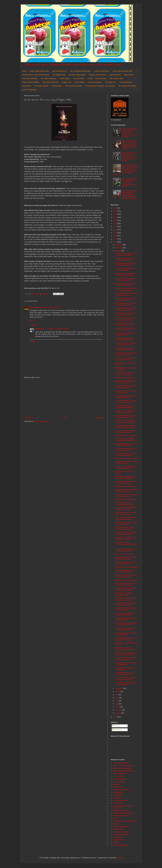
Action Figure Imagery (121, 763)
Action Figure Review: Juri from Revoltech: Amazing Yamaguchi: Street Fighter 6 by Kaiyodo (130, 145)
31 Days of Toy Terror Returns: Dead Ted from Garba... (125, 589)
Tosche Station (65, 78)
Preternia (116, 824)
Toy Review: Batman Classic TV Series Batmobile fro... (126, 449)
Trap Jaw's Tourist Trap (50, 82)
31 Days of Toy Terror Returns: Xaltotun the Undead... (125, 533)
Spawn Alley (27, 86)
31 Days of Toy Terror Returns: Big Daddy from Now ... (125, 518)
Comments (117, 730)
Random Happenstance (121, 826)
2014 (115, 717)
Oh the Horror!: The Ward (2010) (126, 567)
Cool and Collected (119, 774)
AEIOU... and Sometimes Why (123, 766)
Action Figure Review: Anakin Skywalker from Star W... (125, 284)
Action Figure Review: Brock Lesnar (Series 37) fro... (125, 314)
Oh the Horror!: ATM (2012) (124, 378)
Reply (32, 320)
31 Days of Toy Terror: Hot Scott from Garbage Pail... (126, 495)
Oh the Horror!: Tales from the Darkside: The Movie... (125, 538)
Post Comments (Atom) (42, 421)
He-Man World (118, 792)
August (118, 691)
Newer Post (29, 418)
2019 (115, 230)
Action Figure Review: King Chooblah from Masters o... (125, 407)
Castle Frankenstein (30, 90)
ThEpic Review (118, 840)
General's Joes (118, 787)
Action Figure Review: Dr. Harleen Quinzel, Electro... (125, 503)
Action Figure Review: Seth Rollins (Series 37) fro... (124, 339)
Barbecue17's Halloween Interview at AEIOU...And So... (126, 649)
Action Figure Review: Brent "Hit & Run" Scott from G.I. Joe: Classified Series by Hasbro (130, 157)
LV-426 (90, 78)
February (118, 710)
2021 (115, 223)
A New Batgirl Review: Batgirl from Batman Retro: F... (125, 264)
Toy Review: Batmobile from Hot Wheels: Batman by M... (126, 444)
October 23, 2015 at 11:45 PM (58, 329)
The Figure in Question (121, 832)
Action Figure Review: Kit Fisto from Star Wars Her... (125, 558)
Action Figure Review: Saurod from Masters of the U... (125, 397)
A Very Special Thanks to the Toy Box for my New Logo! (126, 639)
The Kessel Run (79, 78)
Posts (115, 726)
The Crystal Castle (116, 78)
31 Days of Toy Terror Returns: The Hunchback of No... (125, 432)
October (118, 251)
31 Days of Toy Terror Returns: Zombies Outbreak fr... (125, 309)
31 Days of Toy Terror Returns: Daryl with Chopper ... (125, 299)
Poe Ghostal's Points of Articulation (125, 821)
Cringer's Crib (66, 82)
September (119, 688)
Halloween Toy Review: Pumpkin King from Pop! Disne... (126, 254)
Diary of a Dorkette (119, 779)
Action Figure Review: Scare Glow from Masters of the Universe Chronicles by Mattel (130, 133)
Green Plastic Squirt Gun (122, 790)
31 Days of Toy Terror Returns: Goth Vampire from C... (125, 359)
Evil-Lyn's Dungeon (95, 82)
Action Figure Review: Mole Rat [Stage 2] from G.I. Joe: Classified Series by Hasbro (130, 183)
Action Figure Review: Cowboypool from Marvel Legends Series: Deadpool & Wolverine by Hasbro (130, 195)
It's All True (117, 798)
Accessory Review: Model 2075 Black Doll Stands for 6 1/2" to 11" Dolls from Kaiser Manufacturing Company (125, 170)
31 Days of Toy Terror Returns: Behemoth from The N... (125, 279)
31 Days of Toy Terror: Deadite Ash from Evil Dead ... (125, 563)
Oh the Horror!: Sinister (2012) (125, 486)
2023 (115, 217)
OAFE (115, 818)
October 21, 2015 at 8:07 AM (50, 307)
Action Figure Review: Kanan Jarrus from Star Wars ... (125, 571)
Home (24, 71)
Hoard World (117, 795)
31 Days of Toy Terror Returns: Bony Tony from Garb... (125, 454)
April (117, 704)
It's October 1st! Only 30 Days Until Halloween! (125, 684)
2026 (115, 208)
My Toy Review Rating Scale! (80, 71)
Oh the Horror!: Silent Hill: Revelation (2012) (124, 594)
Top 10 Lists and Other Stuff (122, 71)
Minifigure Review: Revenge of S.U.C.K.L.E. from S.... (125, 382)
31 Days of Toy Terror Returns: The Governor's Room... (125, 289)
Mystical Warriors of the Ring (123, 813)
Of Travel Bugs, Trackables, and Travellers (100, 86)
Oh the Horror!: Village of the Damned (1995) (125, 334)
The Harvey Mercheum (121, 835)
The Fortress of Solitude (74, 86)
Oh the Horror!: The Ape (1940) (126, 436)
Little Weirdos (118, 803)
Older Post (100, 418)
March (118, 707)
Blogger (120, 858)
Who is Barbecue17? (60, 71)
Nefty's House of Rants (121, 816)
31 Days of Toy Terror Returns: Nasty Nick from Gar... (125, 482)
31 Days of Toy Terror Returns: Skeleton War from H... (125, 467)
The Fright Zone (110, 82)
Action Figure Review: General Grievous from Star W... (125, 599)
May (117, 701)
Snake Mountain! (115, 75)
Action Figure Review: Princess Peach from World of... (126, 354)
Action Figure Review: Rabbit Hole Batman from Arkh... (125, 274)
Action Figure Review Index (39, 71)
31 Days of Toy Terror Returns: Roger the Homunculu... (125, 679)
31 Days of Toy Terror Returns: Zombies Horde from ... (125, 319)
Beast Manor (129, 75)
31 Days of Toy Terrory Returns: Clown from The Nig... (126, 576)
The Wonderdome (126, 82)
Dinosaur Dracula (119, 782)
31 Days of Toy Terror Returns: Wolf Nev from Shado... (125, 412)
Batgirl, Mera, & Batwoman (122, 768)
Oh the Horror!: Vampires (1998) (126, 580)
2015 (115, 242)
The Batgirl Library (59, 75)
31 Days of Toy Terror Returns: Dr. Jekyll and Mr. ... (125, 269)
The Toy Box (34, 307)
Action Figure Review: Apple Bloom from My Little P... (125, 528)
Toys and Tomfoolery (120, 845)
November (119, 248)
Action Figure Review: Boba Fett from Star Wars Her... (126, 490)
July (117, 695)
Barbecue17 (40, 329)
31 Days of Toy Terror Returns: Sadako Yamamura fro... (125, 259)
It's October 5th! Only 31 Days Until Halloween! (125, 609)
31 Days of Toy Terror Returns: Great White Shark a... (125, 614)
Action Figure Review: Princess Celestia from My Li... (126, 463)
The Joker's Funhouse (48, 78)
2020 (115, 226)
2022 (115, 220)
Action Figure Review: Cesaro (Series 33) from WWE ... (125, 304)
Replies (35, 325)
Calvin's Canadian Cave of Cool (124, 771)
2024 (115, 214)
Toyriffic (115, 843)
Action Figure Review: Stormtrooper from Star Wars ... (126, 544)
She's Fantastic (118, 829)
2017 (115, 236)
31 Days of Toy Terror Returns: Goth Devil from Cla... (125, 329)
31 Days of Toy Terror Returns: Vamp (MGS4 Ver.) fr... (125, 629)
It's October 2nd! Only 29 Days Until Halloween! (125, 664)
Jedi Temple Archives (120, 800)
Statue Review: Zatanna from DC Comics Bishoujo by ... (125, 477)
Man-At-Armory (101, 78)
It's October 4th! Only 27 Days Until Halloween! (125, 619)
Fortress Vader (57, 86)
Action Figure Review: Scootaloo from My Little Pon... (126, 523)
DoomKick (116, 784)
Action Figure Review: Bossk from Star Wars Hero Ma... (125, 654)
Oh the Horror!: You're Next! (124, 554)
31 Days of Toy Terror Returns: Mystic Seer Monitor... (125, 374)
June (117, 698)
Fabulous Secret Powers (97, 75)
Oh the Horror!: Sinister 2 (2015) (126, 458)
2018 (115, 233)
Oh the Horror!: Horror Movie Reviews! (36, 75)
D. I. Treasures (118, 776)
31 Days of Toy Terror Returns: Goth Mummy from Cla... (125, 344)
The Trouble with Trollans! (127, 86)
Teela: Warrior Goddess (31, 82)
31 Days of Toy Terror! (101, 71)
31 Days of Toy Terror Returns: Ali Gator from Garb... (125, 508)
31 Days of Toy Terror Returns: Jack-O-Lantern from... (125, 659)
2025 (115, 211)
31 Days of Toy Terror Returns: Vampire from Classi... (125, 402)
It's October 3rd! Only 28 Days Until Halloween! (125, 634)
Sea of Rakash (80, 82)
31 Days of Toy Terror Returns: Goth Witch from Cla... (125, 387)
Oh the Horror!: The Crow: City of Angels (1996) (125, 392)
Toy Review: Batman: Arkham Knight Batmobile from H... (125, 417)
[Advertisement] (64, 398)
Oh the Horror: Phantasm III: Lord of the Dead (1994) (125, 349)
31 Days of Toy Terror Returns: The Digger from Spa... (125, 550)
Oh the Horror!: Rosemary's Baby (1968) (124, 669)
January (118, 713)
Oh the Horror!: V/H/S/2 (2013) (125, 499)
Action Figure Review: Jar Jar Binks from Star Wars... (125, 584)
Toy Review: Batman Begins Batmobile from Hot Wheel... (125, 440)
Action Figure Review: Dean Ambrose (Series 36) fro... (125, 324)
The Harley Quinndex (30, 78)
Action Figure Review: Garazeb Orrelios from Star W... (126, 624)
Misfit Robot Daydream (121, 810)
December (119, 245)
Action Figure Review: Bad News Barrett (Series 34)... (126, 294)
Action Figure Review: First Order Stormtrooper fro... (124, 674)
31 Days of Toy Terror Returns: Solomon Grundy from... (125, 604)
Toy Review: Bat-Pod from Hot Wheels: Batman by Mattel (125, 427)
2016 (115, 239)
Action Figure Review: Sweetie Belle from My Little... (125, 513)
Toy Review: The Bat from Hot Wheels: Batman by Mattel (125, 421)
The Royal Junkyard (41, 86)
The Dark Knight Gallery (77, 75)
